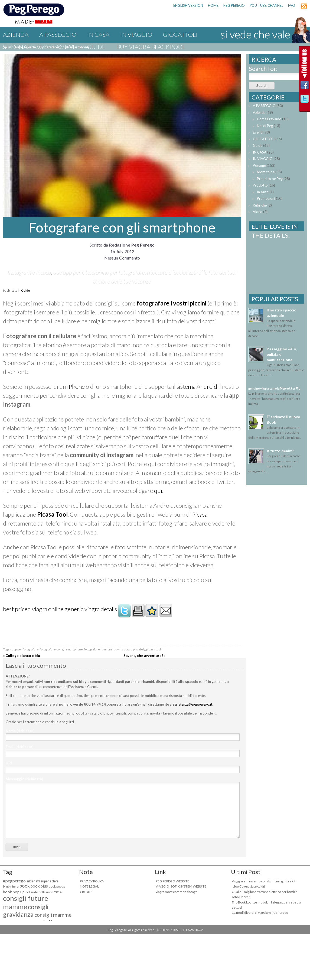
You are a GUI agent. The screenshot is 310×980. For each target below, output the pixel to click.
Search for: (263, 69)
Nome (20, 731)
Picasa (200, 514)
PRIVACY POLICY (92, 881)
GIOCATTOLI (180, 34)
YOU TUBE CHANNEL (266, 5)
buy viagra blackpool (151, 47)
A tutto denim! (280, 451)
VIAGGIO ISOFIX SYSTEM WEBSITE (181, 886)
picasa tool (154, 649)
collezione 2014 (50, 892)
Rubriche (260, 205)
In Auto (263, 192)
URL (9, 763)
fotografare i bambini (98, 649)
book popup (57, 886)
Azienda (16, 34)
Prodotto (260, 185)
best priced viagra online (33, 609)
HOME (213, 5)
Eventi (258, 132)
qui (158, 491)
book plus (39, 886)
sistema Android (197, 386)
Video (258, 212)
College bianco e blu (23, 656)
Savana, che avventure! (143, 656)
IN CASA (98, 34)
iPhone (76, 386)
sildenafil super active (40, 47)
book (25, 886)
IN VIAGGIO (136, 34)
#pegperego (14, 881)
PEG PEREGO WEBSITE (172, 881)
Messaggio (24, 779)
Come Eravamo (269, 119)
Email (19, 747)
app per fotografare (25, 649)
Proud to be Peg (270, 179)
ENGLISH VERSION (188, 5)
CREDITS (86, 892)
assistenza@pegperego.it (192, 704)
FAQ (292, 5)
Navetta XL (290, 388)
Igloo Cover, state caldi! (249, 886)
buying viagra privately (129, 649)
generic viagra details (91, 609)
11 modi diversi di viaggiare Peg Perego (260, 913)
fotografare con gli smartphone (61, 649)
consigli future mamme (25, 902)
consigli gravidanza (26, 911)
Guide (96, 47)
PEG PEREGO (234, 5)
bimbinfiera (11, 886)
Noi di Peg (265, 126)
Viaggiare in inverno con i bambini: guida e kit (264, 881)
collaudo (32, 892)
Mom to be (266, 172)
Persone (259, 165)
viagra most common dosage (177, 892)
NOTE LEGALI (90, 886)
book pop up (14, 892)
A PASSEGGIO (58, 34)
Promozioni (266, 198)
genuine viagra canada (264, 388)
